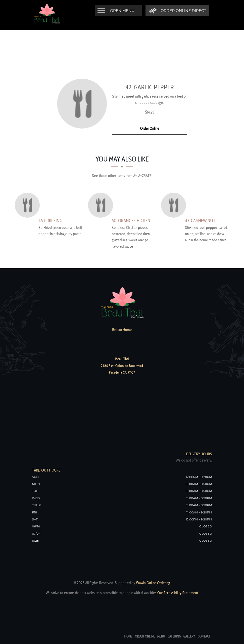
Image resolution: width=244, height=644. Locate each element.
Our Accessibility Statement (177, 593)
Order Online (150, 129)
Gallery (189, 636)
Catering (174, 636)
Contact (204, 636)
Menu (161, 636)
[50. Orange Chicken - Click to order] (102, 205)
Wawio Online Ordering (153, 583)
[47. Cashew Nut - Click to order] (175, 205)
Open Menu (122, 11)
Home (128, 636)
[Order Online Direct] (177, 11)
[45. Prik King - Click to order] (28, 205)
